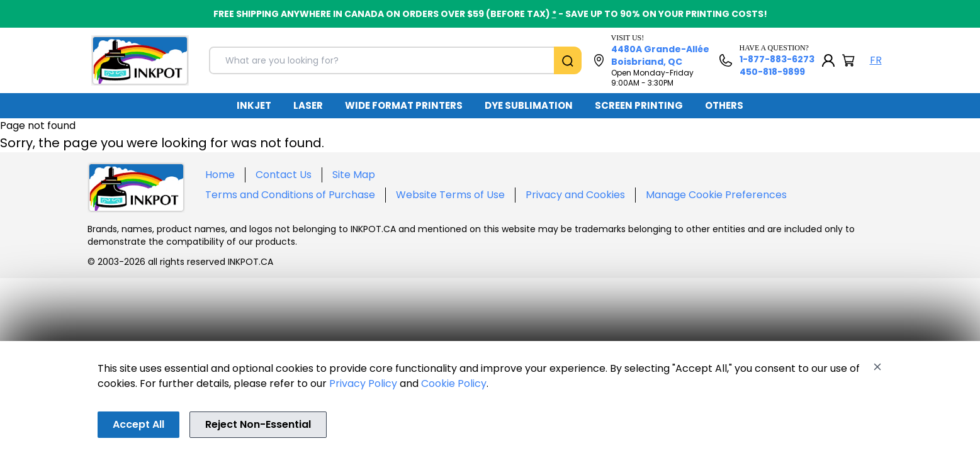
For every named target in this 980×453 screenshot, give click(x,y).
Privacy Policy (363, 383)
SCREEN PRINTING (639, 105)
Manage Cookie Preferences (716, 195)
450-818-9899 (772, 72)
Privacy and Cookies (575, 195)
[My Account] (828, 60)
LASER (308, 105)
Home (220, 175)
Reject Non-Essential (258, 424)
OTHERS (724, 105)
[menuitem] (254, 106)
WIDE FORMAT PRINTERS (404, 105)
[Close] (877, 367)
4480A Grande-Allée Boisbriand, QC (660, 55)
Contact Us (284, 175)
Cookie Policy (454, 383)
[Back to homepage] (140, 60)
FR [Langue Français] (876, 60)
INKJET (254, 105)
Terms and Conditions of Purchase (290, 195)
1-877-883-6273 (777, 59)
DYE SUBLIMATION (529, 105)
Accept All (138, 424)
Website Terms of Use (450, 195)
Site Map (354, 175)
